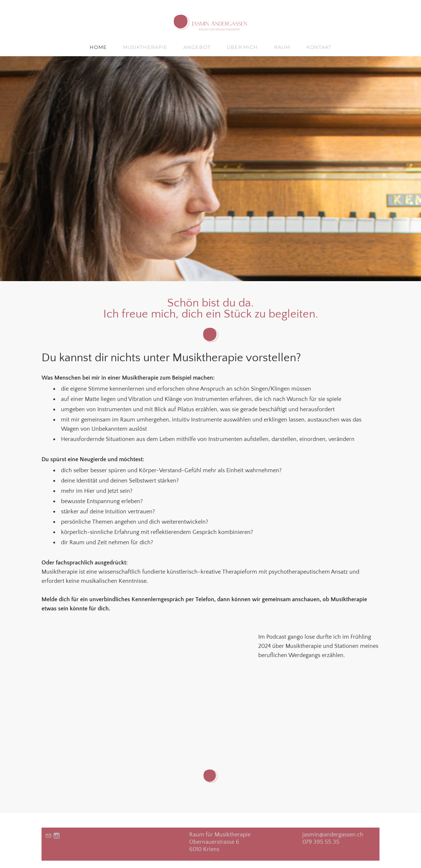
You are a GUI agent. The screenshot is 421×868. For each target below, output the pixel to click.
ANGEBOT (197, 47)
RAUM (282, 47)
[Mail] (48, 836)
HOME (98, 47)
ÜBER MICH (242, 47)
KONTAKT (319, 47)
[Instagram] (57, 836)
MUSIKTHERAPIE (145, 47)
